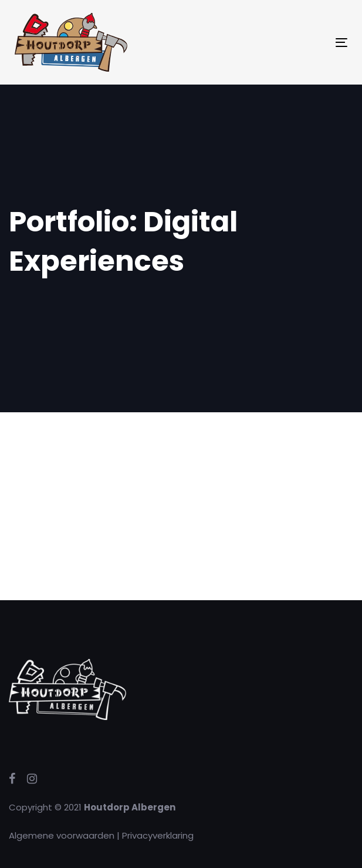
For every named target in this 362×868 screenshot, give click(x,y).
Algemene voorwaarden (62, 835)
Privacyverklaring (158, 835)
